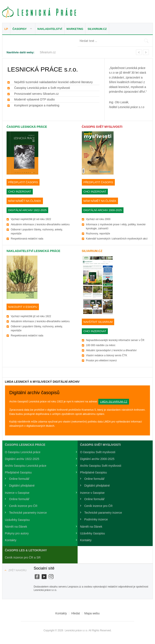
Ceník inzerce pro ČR (23, 506)
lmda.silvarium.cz (114, 402)
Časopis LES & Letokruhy (26, 550)
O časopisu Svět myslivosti (98, 452)
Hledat (75, 613)
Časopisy (20, 29)
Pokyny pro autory (17, 533)
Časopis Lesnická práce (27, 127)
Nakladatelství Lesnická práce (33, 251)
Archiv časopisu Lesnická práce (26, 466)
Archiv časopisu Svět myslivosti (101, 466)
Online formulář (19, 479)
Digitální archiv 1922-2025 (22, 459)
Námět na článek (16, 527)
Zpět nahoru (18, 570)
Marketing (75, 29)
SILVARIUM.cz (92, 251)
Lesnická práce (39, 12)
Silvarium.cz (97, 29)
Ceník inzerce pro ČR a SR (23, 557)
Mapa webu (92, 613)
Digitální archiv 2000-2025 (97, 459)
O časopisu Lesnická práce (23, 452)
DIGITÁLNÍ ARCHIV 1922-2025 (27, 210)
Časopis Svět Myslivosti (102, 127)
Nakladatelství (50, 29)
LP (6, 29)
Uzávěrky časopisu (17, 520)
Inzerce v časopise (17, 493)
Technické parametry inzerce (28, 513)
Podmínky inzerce (96, 519)
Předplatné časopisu (18, 472)
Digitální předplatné (22, 486)
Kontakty (11, 540)
